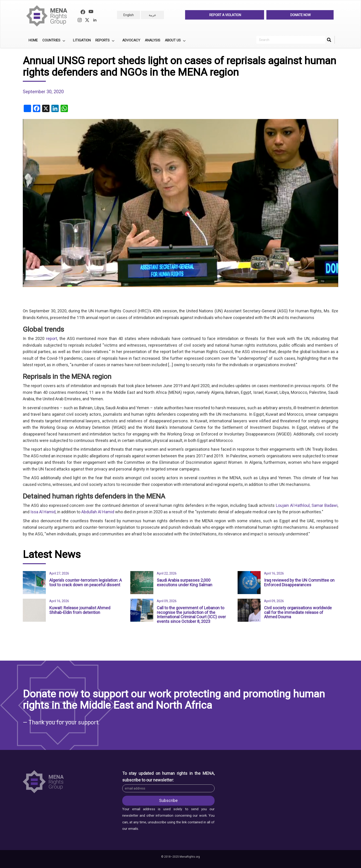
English (129, 15)
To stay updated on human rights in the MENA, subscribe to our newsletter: (169, 777)
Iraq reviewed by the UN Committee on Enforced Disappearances (299, 582)
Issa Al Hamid (43, 512)
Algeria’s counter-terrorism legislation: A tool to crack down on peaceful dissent (86, 582)
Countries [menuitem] (53, 42)
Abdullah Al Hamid (98, 512)
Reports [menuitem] (104, 42)
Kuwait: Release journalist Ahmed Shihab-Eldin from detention (80, 610)
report (52, 338)
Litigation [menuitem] (82, 40)
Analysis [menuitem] (153, 40)
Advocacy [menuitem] (131, 40)
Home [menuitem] (33, 40)
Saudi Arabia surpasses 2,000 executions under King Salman (185, 582)
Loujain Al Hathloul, (293, 505)
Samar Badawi (325, 505)
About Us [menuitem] (175, 42)
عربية (152, 15)
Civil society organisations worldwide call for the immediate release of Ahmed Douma (298, 612)
